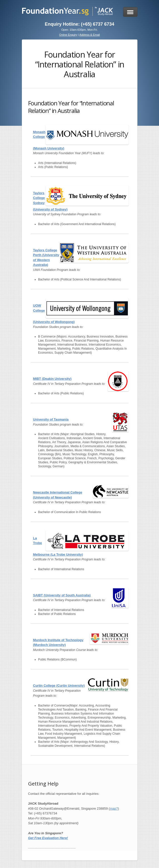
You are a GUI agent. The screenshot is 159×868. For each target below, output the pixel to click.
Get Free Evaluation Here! (48, 838)
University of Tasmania (51, 419)
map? (114, 809)
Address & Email (90, 35)
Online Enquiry (68, 35)
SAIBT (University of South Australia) (62, 595)
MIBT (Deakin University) (52, 379)
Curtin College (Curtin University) (59, 686)
